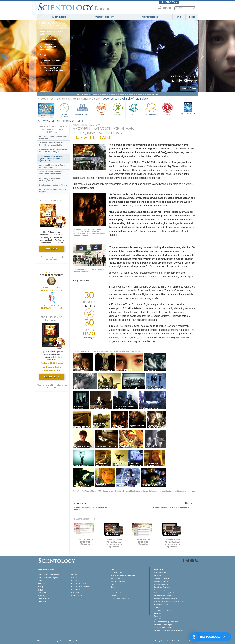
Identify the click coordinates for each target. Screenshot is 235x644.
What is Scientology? (105, 17)
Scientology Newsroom (163, 587)
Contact (113, 596)
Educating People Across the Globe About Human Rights (51, 144)
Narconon (118, 109)
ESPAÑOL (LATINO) (79, 583)
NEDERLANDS (44, 599)
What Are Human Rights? (52, 39)
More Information (117, 593)
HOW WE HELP (49, 121)
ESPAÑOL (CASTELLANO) (81, 586)
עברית (41, 587)
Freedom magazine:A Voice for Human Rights (52, 69)
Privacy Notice (160, 641)
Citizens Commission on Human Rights (168, 630)
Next (154, 94)
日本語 (41, 590)
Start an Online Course (162, 596)
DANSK (41, 581)
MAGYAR (75, 575)
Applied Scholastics (82, 109)
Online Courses (116, 590)
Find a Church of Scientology (121, 599)
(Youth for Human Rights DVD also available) (52, 258)
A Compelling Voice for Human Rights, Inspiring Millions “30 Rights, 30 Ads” (51, 158)
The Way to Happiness (64, 110)
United (43, 55)
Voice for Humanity (117, 578)
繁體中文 (41, 596)
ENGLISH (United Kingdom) (48, 578)
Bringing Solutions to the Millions (53, 185)
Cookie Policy (172, 641)
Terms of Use (183, 641)
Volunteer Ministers (150, 17)
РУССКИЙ (42, 593)
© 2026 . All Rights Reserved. (60, 641)
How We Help (46, 116)
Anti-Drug (134, 109)
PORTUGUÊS (77, 595)
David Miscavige (160, 590)
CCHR (167, 109)
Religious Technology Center (165, 593)
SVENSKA (75, 581)
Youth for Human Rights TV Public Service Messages (52, 47)
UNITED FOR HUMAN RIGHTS (70, 121)
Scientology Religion (162, 581)
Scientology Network (162, 578)
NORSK (74, 578)
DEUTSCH (42, 601)
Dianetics (157, 575)
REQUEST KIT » (52, 377)
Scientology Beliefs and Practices (123, 575)
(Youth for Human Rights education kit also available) (52, 386)
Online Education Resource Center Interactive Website (50, 173)
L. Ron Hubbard (59, 17)
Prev (82, 94)
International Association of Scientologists (169, 601)
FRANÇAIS (42, 583)
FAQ (179, 17)
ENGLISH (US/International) (48, 575)
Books (192, 17)
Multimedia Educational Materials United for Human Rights (53, 151)
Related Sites (170, 2)
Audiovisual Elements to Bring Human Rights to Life (52, 166)
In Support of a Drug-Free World (166, 622)
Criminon (101, 109)
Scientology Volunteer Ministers (166, 599)
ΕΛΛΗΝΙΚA (76, 589)
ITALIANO (75, 592)
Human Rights (151, 109)
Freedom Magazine (188, 114)
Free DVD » (52, 249)
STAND (157, 607)
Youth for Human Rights (163, 628)
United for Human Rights (163, 625)
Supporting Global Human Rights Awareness (53, 137)
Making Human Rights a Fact (51, 33)
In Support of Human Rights (50, 62)
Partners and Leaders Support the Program (53, 191)
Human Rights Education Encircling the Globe (49, 180)
